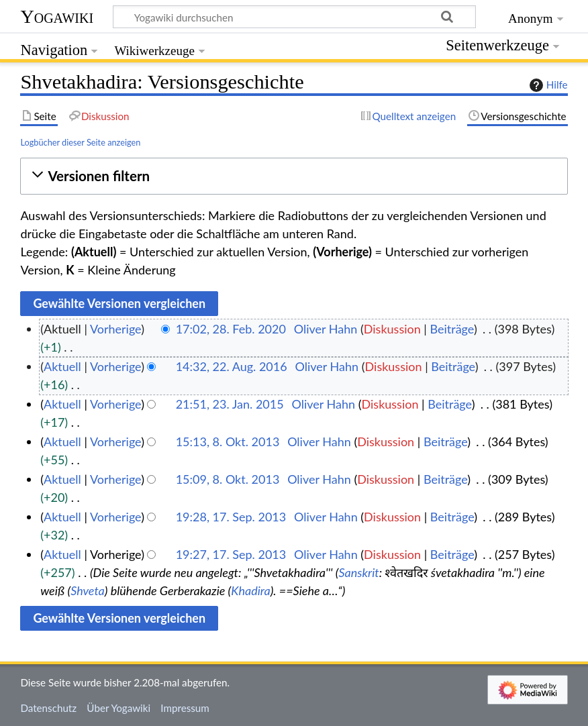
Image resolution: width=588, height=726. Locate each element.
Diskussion (392, 329)
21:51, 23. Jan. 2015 (230, 404)
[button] (294, 176)
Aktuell (62, 366)
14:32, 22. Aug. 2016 (232, 366)
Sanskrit (358, 572)
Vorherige (115, 329)
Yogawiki (57, 16)
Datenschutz (48, 708)
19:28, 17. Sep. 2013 (231, 517)
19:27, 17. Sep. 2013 (231, 554)
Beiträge (451, 329)
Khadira (250, 590)
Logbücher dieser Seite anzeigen (80, 142)
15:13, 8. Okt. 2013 (228, 442)
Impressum (185, 708)
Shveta (88, 590)
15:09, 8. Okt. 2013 (228, 479)
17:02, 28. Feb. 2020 (231, 329)
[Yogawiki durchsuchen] (294, 17)
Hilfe (547, 85)
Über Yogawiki (118, 708)
